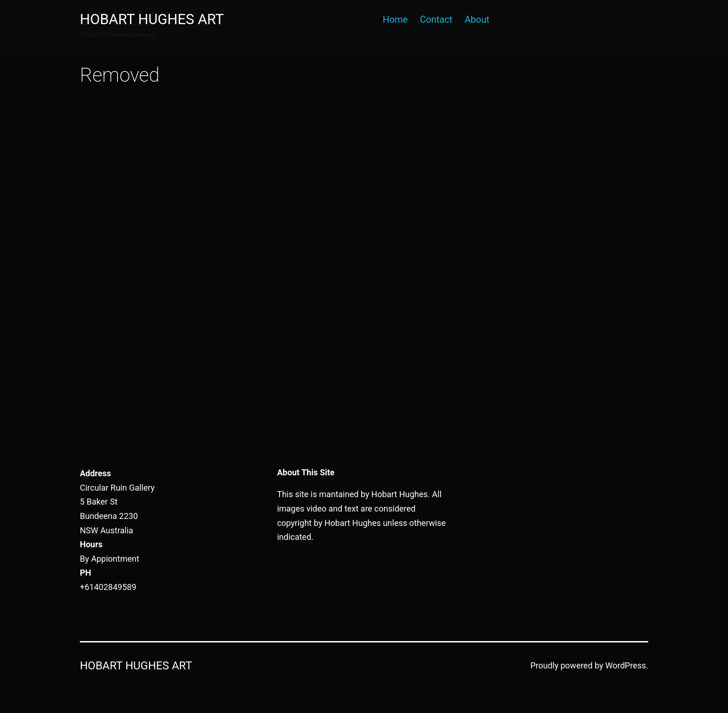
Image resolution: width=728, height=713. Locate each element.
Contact (436, 19)
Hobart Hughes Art (152, 19)
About (477, 19)
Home (395, 19)
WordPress (626, 665)
